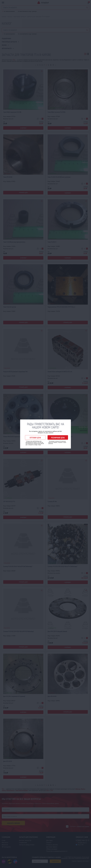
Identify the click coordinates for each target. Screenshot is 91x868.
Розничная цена (58, 438)
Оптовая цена (35, 438)
